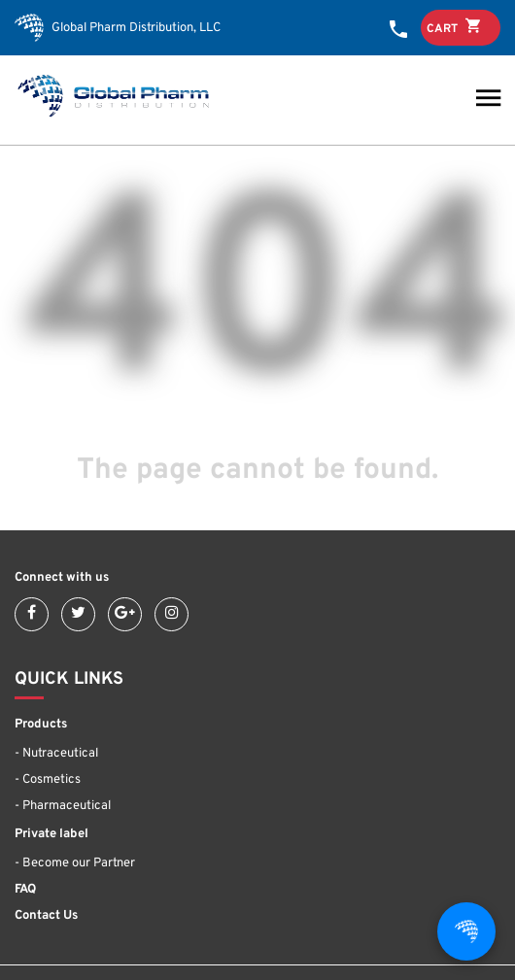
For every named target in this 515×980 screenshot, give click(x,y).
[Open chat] (466, 931)
